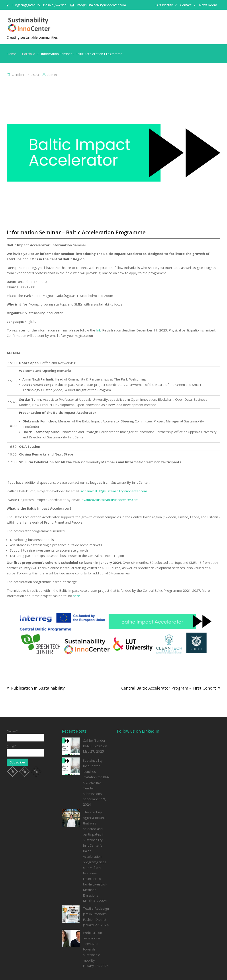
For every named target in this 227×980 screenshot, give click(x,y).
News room (208, 5)
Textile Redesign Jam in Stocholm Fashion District (96, 914)
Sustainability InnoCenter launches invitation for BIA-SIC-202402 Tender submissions (96, 777)
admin (52, 75)
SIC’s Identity (164, 5)
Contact (186, 5)
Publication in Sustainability (38, 688)
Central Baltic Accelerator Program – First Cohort (169, 688)
